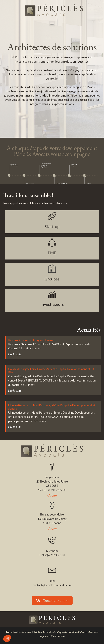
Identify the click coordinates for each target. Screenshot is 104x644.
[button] (52, 24)
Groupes (52, 279)
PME (52, 253)
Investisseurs (52, 304)
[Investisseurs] (52, 294)
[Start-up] (52, 216)
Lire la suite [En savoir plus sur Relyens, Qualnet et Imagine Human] (15, 354)
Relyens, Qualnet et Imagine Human (30, 340)
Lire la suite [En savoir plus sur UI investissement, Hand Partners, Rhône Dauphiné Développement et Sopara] (15, 427)
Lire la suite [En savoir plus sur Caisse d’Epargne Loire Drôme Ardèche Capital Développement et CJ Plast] (15, 391)
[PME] (52, 243)
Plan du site (58, 636)
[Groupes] (52, 269)
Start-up (52, 226)
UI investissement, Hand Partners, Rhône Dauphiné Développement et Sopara (52, 407)
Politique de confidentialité (69, 632)
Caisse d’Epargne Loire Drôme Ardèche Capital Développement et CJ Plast (51, 371)
